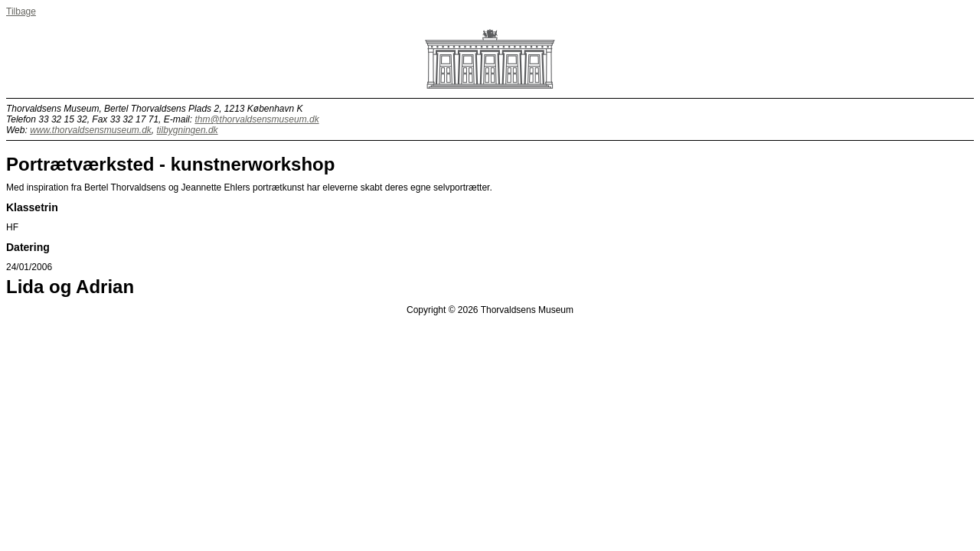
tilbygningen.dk (188, 130)
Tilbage (21, 11)
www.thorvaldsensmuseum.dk (91, 130)
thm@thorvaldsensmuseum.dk (256, 119)
